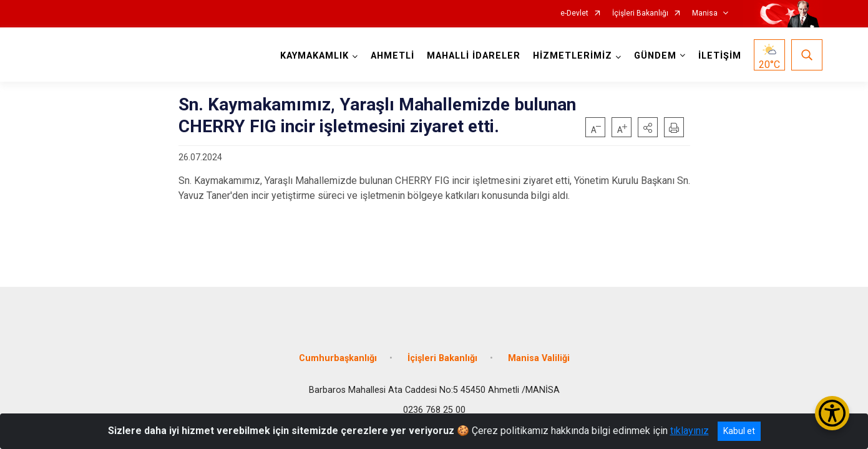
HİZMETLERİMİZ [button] (573, 56)
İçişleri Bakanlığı (640, 13)
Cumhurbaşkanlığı (338, 357)
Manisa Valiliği (539, 357)
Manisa (705, 13)
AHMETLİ (393, 56)
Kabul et (739, 431)
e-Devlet (574, 13)
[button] (648, 127)
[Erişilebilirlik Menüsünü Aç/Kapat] (832, 413)
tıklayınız (690, 431)
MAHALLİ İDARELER (474, 56)
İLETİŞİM (720, 56)
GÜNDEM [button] (655, 56)
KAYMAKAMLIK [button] (315, 56)
